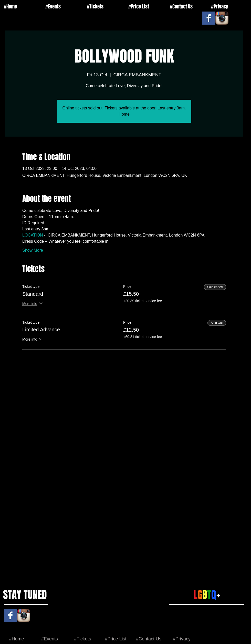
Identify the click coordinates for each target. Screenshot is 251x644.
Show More (33, 250)
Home (124, 114)
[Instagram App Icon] (222, 18)
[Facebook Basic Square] (209, 18)
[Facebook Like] (195, 14)
